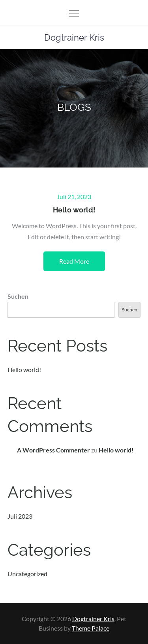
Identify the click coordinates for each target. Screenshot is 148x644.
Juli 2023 (20, 516)
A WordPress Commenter (53, 450)
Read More (74, 261)
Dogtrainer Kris (74, 37)
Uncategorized (27, 574)
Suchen (18, 296)
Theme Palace (91, 628)
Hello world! (74, 210)
